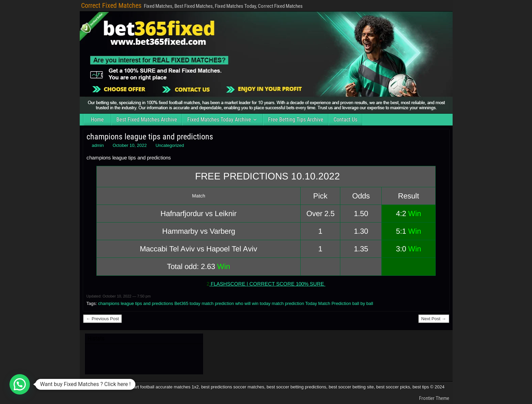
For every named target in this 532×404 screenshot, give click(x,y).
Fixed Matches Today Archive (219, 120)
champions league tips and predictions (150, 137)
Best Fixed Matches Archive (147, 120)
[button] (20, 384)
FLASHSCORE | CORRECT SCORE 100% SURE (267, 284)
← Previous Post (103, 319)
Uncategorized (170, 145)
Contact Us (345, 120)
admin (98, 145)
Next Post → (434, 319)
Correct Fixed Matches (111, 5)
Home (97, 120)
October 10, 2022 (130, 145)
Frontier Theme (434, 398)
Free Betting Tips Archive (296, 120)
